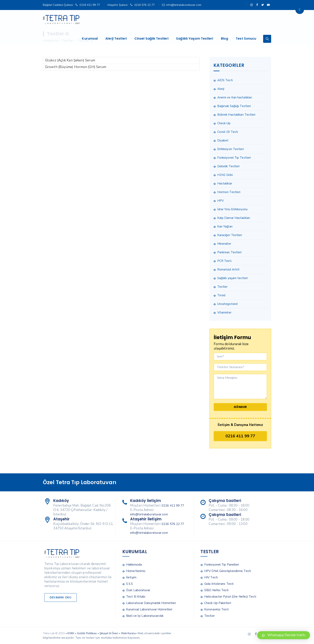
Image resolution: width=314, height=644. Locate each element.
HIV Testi (211, 577)
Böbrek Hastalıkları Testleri (236, 115)
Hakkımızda (134, 565)
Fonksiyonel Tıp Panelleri (222, 565)
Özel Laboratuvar (138, 590)
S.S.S (130, 584)
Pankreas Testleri (229, 252)
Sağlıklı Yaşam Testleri (196, 20)
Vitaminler (224, 312)
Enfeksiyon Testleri (231, 149)
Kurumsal (91, 20)
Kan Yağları (225, 226)
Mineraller (224, 244)
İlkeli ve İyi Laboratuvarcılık (145, 616)
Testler (222, 287)
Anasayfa (50, 41)
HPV (220, 201)
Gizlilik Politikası (87, 633)
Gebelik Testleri (228, 166)
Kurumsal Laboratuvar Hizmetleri (149, 609)
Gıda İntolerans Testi (219, 584)
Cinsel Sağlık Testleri (153, 20)
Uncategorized (227, 304)
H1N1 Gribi (225, 175)
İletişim (131, 577)
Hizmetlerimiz (136, 571)
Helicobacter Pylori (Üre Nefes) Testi (230, 597)
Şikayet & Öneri (109, 633)
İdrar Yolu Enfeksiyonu (232, 209)
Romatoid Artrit (228, 269)
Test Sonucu (248, 20)
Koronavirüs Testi (216, 609)
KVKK (71, 633)
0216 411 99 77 (90, 5)
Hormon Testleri (229, 192)
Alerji (221, 89)
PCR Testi (224, 261)
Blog (226, 20)
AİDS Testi (225, 80)
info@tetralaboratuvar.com (184, 5)
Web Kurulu (128, 633)
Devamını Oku (60, 597)
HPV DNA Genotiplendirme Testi (228, 571)
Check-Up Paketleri (218, 603)
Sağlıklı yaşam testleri (232, 278)
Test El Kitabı (136, 597)
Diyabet (223, 140)
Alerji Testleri (118, 20)
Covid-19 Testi (228, 132)
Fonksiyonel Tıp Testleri (234, 158)
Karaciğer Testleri (230, 235)
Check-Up (224, 123)
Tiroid (221, 295)
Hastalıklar (225, 183)
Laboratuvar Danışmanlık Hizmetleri (151, 603)
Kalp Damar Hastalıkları (234, 218)
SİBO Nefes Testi (216, 590)
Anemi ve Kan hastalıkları (235, 97)
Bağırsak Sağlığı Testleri (234, 106)
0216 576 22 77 (144, 5)
